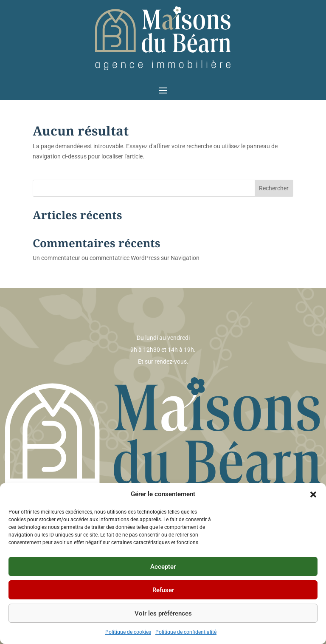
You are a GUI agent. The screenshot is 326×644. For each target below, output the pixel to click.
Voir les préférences (163, 613)
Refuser (163, 590)
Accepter (163, 567)
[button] (313, 494)
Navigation (185, 258)
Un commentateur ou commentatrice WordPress (96, 258)
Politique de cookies (128, 632)
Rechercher (274, 188)
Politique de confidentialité (186, 632)
